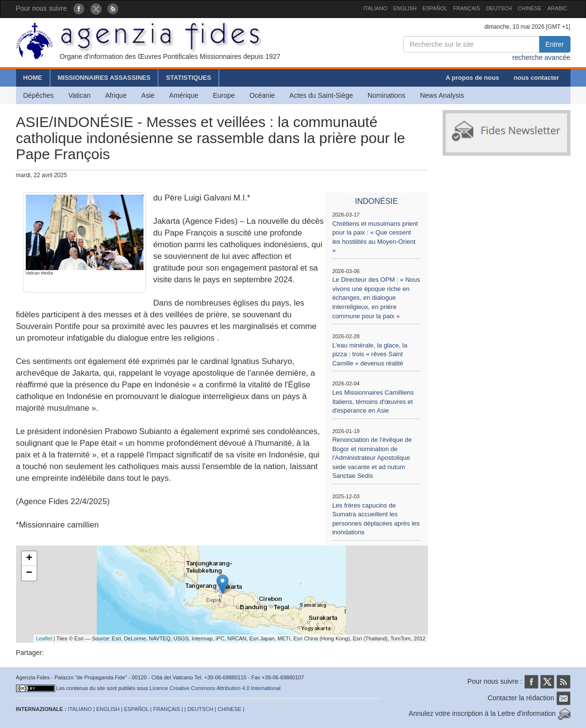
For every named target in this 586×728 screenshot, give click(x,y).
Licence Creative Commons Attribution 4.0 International (215, 688)
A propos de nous (472, 78)
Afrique (116, 95)
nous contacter (536, 78)
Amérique (184, 95)
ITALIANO (375, 8)
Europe (224, 95)
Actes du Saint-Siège (321, 95)
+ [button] (29, 559)
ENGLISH (405, 8)
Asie (148, 95)
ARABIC (558, 8)
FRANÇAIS (467, 8)
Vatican (80, 95)
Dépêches (39, 95)
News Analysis (442, 95)
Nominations (387, 95)
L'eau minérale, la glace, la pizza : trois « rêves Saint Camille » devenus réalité (370, 354)
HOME (33, 78)
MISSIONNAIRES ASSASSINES (104, 78)
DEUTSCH (499, 8)
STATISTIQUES (188, 78)
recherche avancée (541, 57)
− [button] (29, 573)
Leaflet (44, 638)
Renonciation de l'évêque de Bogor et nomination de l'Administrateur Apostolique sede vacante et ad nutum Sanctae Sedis (372, 458)
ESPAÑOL (435, 8)
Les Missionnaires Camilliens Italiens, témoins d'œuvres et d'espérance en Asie (373, 401)
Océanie (262, 95)
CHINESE (530, 8)
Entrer (554, 44)
